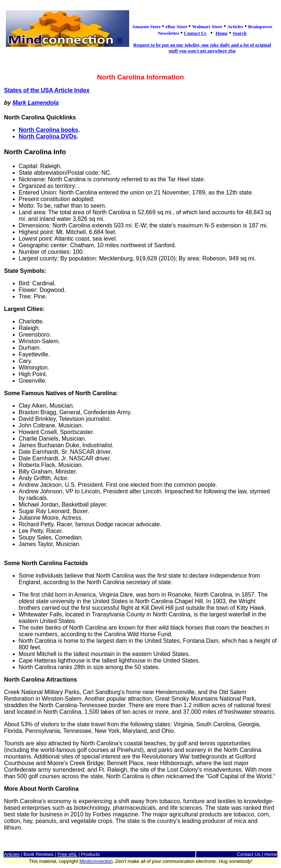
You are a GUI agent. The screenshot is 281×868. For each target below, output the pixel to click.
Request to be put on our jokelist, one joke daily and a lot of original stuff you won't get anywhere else (202, 48)
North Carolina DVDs (48, 136)
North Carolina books (48, 130)
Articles (12, 854)
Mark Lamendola (35, 103)
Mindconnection (96, 861)
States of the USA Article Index (47, 90)
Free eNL (67, 854)
